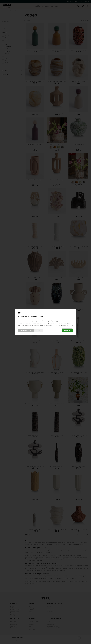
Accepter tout (67, 330)
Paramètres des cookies (26, 330)
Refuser (39, 330)
